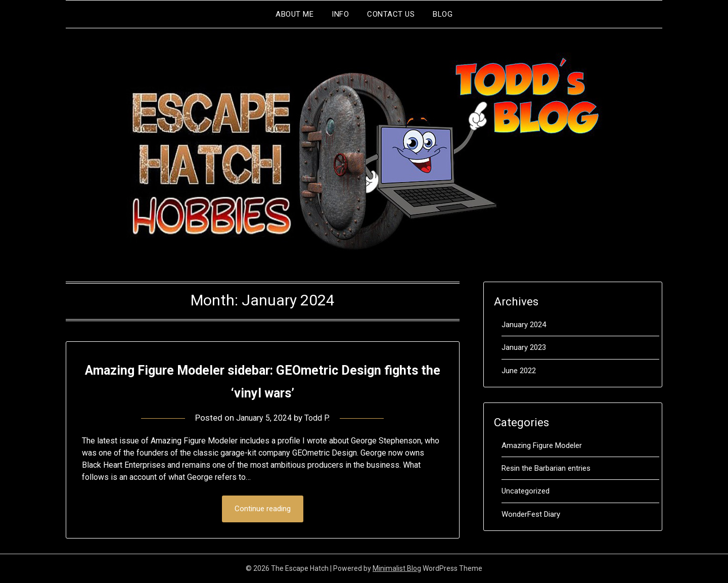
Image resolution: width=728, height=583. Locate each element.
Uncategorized (526, 491)
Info (340, 14)
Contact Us (391, 14)
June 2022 (519, 371)
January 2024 (524, 325)
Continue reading (263, 509)
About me (294, 14)
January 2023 (524, 347)
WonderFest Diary (531, 514)
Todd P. (320, 418)
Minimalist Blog (397, 569)
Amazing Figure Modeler (542, 445)
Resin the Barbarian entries (546, 468)
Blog (443, 14)
